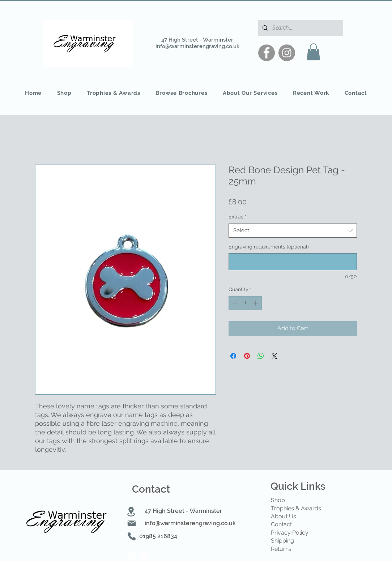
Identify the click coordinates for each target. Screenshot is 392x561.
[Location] (131, 512)
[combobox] (293, 231)
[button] (313, 52)
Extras (238, 217)
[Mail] (132, 523)
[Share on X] (274, 356)
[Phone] (132, 536)
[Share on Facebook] (233, 356)
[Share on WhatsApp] (261, 356)
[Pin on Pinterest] (247, 356)
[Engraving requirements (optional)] (293, 262)
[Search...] (300, 28)
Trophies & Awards (296, 508)
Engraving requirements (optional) (269, 247)
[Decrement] (234, 303)
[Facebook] (267, 53)
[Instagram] (287, 53)
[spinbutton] (245, 303)
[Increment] (256, 303)
